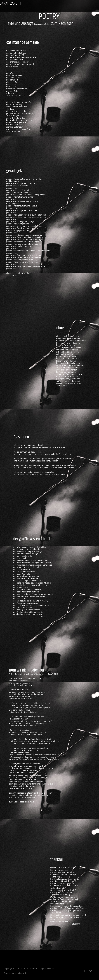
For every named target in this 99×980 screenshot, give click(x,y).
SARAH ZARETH (10, 3)
